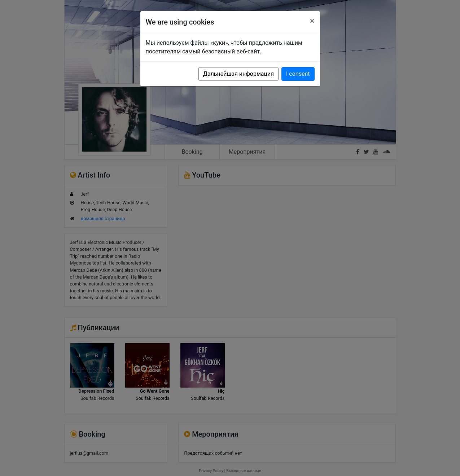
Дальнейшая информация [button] (238, 74)
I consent (298, 74)
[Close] (312, 21)
